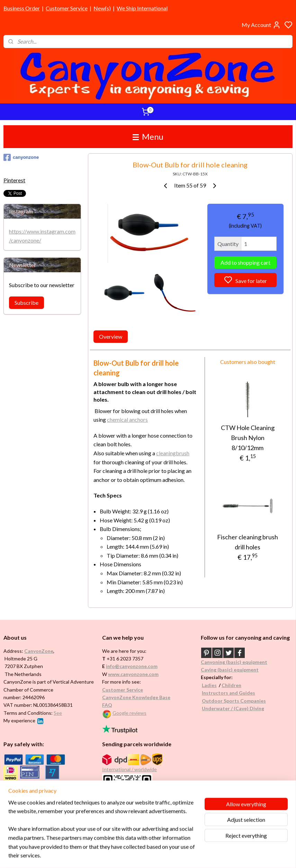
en (239, 685)
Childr (229, 685)
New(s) (102, 8)
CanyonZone (39, 651)
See (58, 713)
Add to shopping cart (245, 263)
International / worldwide (129, 769)
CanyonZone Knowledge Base (136, 697)
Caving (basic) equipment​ (230, 670)
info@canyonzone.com (132, 666)
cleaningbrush (173, 453)
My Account (261, 25)
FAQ (107, 705)
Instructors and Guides (228, 693)
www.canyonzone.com (133, 674)
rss (181, 855)
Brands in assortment (28, 790)
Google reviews (129, 713)
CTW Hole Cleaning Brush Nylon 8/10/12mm (248, 438)
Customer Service (67, 8)
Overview (111, 337)
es (214, 685)
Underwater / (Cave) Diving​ (233, 708)
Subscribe (26, 303)
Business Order (22, 8)
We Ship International (142, 8)
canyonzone (21, 157)
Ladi (207, 685)
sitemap (169, 855)
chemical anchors (127, 420)
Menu (148, 136)
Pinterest (14, 180)
